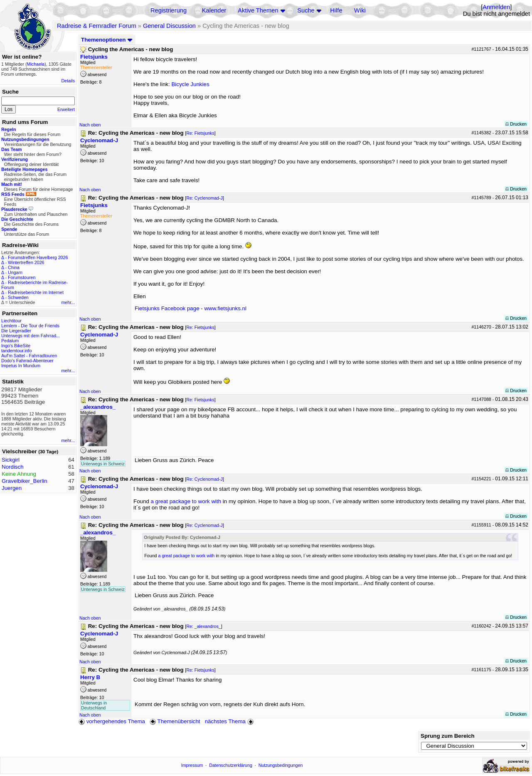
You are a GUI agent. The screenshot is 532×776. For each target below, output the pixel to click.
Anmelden (496, 7)
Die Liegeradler (16, 331)
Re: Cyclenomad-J (204, 198)
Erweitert (66, 109)
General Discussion (169, 26)
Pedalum (10, 341)
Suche (306, 10)
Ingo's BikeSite (16, 346)
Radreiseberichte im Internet (36, 292)
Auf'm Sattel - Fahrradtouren (29, 356)
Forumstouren (22, 277)
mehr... (68, 302)
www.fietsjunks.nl (225, 308)
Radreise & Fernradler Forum (97, 26)
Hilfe (336, 10)
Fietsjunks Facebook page (167, 308)
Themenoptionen (107, 40)
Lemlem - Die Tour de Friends (30, 326)
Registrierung (169, 10)
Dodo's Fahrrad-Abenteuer (27, 361)
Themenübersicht (175, 721)
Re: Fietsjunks (200, 133)
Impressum (192, 765)
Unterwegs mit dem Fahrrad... (31, 336)
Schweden (18, 297)
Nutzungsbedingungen (281, 765)
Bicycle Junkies (190, 84)
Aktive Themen (258, 10)
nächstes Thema (230, 721)
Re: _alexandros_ (204, 626)
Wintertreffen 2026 (26, 262)
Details (68, 81)
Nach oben (90, 125)
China (14, 267)
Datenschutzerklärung (231, 765)
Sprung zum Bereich (448, 736)
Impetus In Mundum (21, 366)
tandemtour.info (16, 351)
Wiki (360, 10)
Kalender (214, 10)
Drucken (516, 124)
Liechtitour (11, 321)
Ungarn (15, 272)
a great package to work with (186, 501)
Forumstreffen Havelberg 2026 (38, 257)
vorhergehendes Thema (112, 721)
